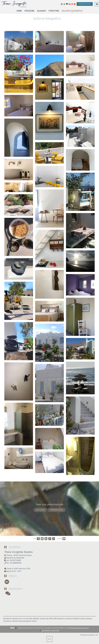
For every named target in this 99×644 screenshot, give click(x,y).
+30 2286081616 (15, 563)
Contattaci (15, 547)
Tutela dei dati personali (79, 628)
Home (19, 11)
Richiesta (40, 510)
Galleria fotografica (72, 11)
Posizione (29, 11)
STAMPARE (61, 539)
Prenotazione (85, 4)
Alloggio (42, 11)
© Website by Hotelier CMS (89, 635)
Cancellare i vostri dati (49, 630)
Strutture (54, 11)
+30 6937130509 (15, 560)
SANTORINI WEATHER (49, 606)
